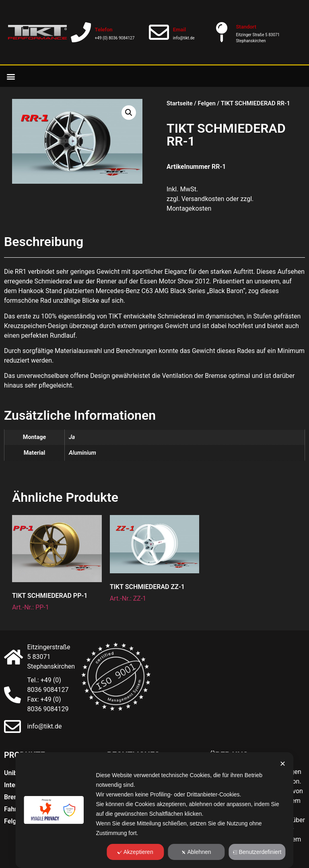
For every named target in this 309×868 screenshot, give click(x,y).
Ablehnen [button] (196, 852)
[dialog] (154, 810)
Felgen (207, 103)
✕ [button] (283, 764)
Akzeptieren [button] (135, 852)
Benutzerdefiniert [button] (257, 852)
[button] (11, 76)
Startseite (180, 103)
